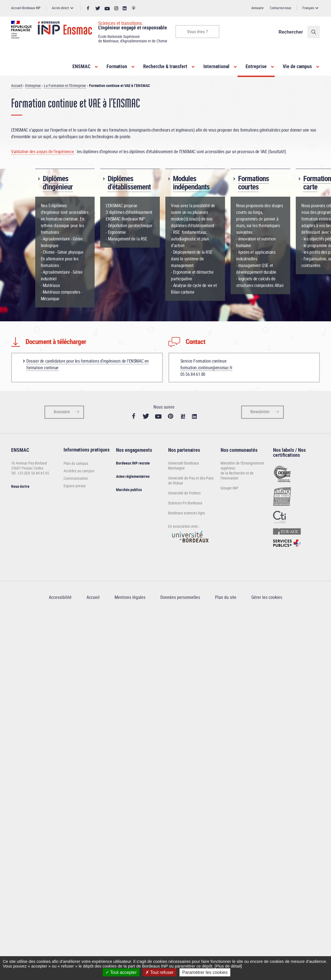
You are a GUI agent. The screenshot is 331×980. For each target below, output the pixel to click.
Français (308, 8)
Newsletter (260, 412)
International (216, 66)
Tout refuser (160, 972)
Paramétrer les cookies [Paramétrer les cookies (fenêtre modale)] (205, 972)
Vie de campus (297, 66)
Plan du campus (76, 463)
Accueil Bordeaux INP (26, 8)
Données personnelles (180, 597)
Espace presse (75, 486)
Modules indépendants (191, 182)
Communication (76, 478)
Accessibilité (60, 597)
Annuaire (257, 8)
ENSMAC (81, 66)
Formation (117, 66)
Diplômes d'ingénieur (58, 182)
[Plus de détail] (228, 966)
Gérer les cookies (267, 597)
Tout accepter (121, 972)
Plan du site (226, 597)
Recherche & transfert (165, 66)
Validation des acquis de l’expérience (42, 152)
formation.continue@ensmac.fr (206, 368)
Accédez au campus (79, 471)
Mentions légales (130, 597)
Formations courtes (253, 182)
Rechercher (291, 32)
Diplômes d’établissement (129, 182)
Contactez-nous (281, 8)
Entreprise (256, 66)
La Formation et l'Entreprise (65, 85)
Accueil (17, 85)
